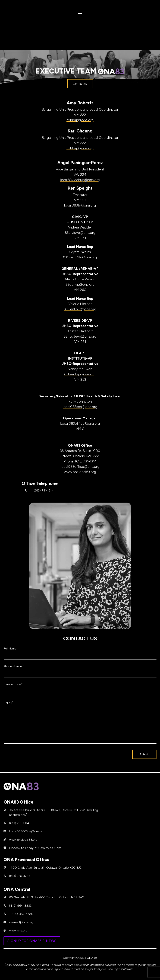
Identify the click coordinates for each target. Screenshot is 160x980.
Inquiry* (9, 702)
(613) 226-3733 (20, 876)
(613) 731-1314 (44, 490)
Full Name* (11, 648)
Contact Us (80, 84)
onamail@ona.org (21, 922)
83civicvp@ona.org (80, 233)
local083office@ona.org (80, 467)
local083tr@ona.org (80, 205)
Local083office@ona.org (80, 423)
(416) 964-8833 (20, 906)
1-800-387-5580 (21, 914)
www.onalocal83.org (23, 840)
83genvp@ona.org (80, 284)
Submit (144, 754)
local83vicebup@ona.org (80, 180)
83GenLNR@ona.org (80, 309)
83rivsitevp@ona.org (80, 336)
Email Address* (13, 684)
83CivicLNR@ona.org (80, 257)
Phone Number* (14, 666)
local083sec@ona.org (80, 407)
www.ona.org (18, 930)
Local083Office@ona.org (27, 831)
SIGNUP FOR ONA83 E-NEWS (32, 941)
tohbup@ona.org (80, 120)
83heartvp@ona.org (80, 374)
